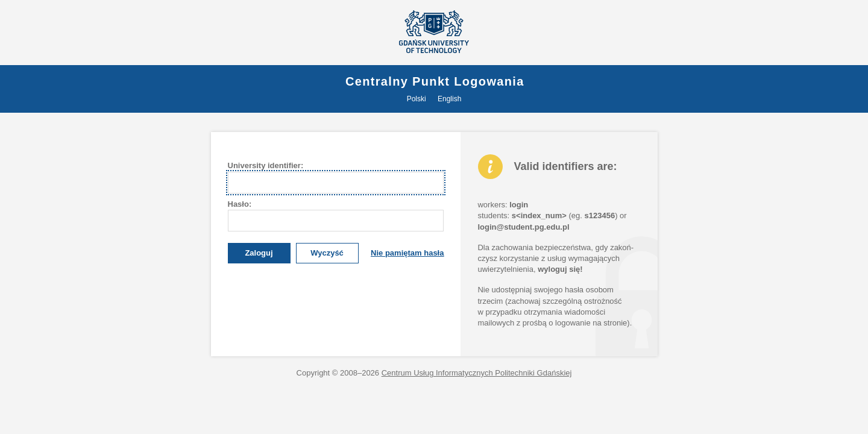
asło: (240, 204)
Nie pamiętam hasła (407, 253)
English (449, 99)
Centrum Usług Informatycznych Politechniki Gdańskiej (477, 373)
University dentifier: (266, 165)
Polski (417, 99)
